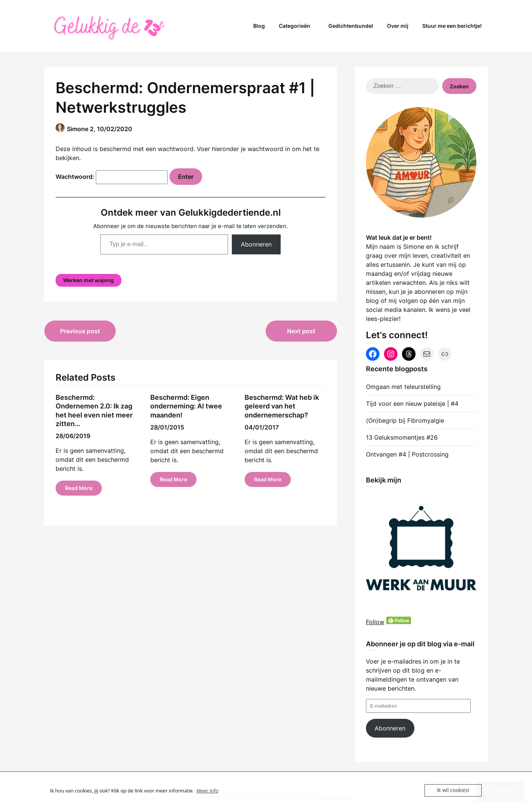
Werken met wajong (88, 280)
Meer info (207, 791)
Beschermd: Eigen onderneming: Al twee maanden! (186, 406)
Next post (301, 331)
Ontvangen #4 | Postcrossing (407, 454)
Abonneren (256, 244)
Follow (375, 622)
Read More (79, 488)
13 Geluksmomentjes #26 (402, 437)
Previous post (80, 331)
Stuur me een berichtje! (452, 26)
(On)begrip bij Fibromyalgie (405, 420)
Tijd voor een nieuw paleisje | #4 (412, 404)
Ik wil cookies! (454, 790)
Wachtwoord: (112, 177)
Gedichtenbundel (351, 26)
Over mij (398, 26)
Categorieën (295, 26)
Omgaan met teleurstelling (403, 387)
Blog (259, 26)
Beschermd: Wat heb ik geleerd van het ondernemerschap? (282, 406)
